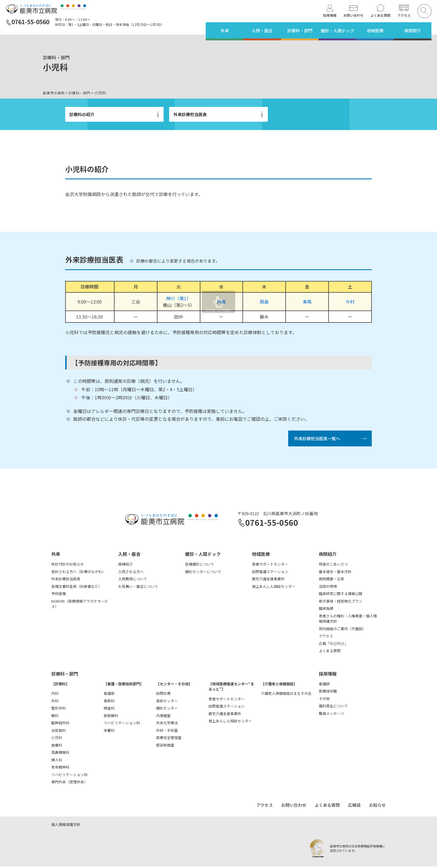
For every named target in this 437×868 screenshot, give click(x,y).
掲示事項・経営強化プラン (341, 603)
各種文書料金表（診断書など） (77, 588)
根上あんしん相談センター (274, 588)
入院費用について (133, 580)
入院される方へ (131, 573)
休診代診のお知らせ (68, 566)
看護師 (324, 685)
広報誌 (354, 807)
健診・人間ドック (338, 30)
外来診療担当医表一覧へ (319, 440)
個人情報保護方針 (66, 826)
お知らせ (377, 807)
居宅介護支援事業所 (268, 580)
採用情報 (330, 15)
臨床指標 (326, 610)
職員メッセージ (332, 715)
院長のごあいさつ (333, 566)
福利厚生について (333, 707)
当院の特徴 (328, 588)
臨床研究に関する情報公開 (341, 595)
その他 (324, 700)
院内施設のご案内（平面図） (342, 630)
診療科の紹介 (82, 115)
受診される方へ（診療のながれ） (78, 573)
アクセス (404, 15)
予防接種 (59, 595)
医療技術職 (328, 693)
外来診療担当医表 (190, 115)
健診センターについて (203, 573)
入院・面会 (262, 30)
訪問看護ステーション (270, 573)
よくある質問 (380, 15)
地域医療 (375, 30)
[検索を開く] (424, 11)
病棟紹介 (125, 566)
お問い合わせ (353, 15)
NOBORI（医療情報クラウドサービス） (80, 606)
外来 (225, 30)
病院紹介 (413, 30)
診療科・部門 (300, 30)
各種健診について (200, 566)
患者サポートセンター (270, 566)
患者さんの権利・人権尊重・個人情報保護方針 (348, 620)
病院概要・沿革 (332, 580)
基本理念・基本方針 (335, 573)
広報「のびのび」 (333, 645)
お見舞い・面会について (138, 588)
